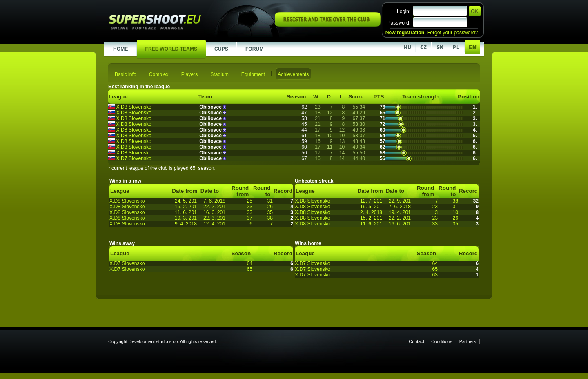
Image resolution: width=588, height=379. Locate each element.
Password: (399, 23)
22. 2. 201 (214, 207)
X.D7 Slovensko (134, 158)
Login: (404, 11)
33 (249, 212)
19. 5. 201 (371, 207)
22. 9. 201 (400, 201)
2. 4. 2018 (371, 212)
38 (270, 218)
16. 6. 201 (214, 212)
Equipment (253, 74)
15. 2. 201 (186, 207)
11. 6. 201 (186, 212)
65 (249, 269)
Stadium (219, 74)
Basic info (126, 74)
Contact (416, 341)
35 (270, 212)
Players (190, 74)
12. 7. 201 (371, 201)
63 (435, 275)
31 (270, 201)
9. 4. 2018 (186, 224)
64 (249, 263)
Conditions (442, 341)
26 (270, 207)
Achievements (293, 74)
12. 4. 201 (214, 224)
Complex (159, 74)
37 (249, 218)
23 (249, 207)
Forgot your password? (452, 33)
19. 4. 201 (400, 212)
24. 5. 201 (186, 201)
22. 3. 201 (214, 218)
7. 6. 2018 (214, 201)
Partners (468, 341)
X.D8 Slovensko (134, 107)
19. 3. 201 (186, 218)
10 (455, 212)
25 (249, 201)
